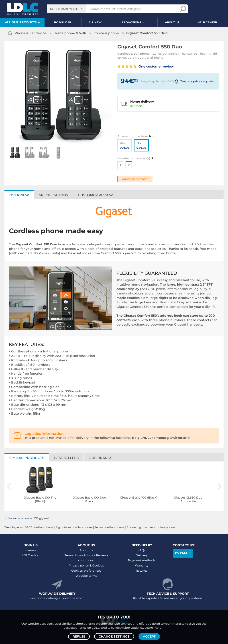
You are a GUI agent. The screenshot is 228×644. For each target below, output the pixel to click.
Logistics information (135, 179)
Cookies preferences (86, 570)
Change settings (114, 636)
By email (183, 553)
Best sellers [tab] (66, 458)
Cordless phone (106, 33)
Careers (31, 550)
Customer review (95, 195)
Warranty (142, 565)
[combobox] (66, 9)
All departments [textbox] (64, 9)
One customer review (146, 66)
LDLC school (31, 555)
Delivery (142, 555)
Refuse (79, 636)
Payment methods (142, 560)
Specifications (53, 195)
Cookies (98, 565)
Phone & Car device (31, 33)
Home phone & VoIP (70, 33)
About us (86, 550)
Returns (142, 570)
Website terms (86, 576)
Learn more (153, 628)
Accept (149, 636)
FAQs (142, 550)
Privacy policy (79, 565)
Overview (19, 195)
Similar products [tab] (27, 458)
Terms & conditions (79, 555)
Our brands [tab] (100, 458)
